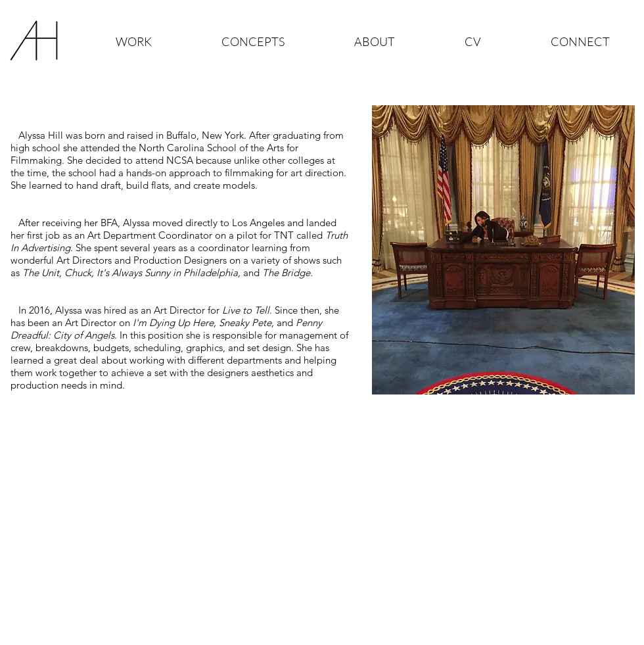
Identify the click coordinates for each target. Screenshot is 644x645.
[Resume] (175, 441)
